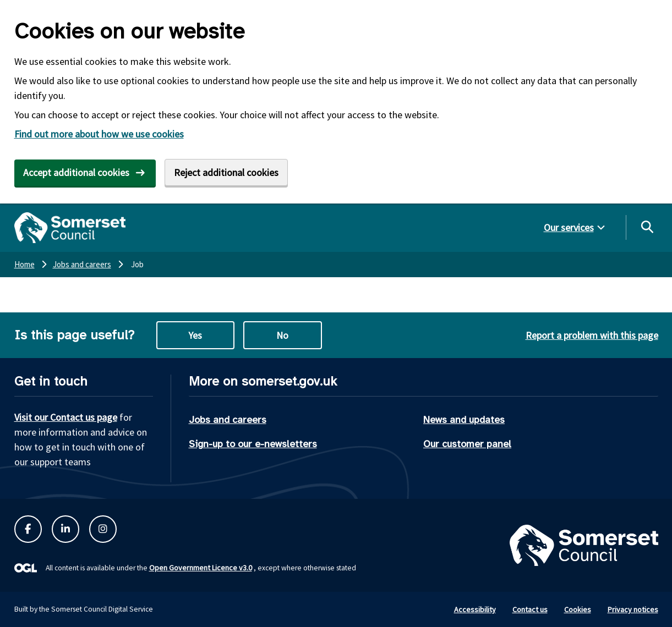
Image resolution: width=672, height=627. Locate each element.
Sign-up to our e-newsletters (253, 444)
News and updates (464, 420)
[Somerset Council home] (70, 228)
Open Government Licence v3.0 (201, 568)
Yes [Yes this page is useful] (195, 335)
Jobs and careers (228, 420)
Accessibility (475, 609)
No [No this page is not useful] (282, 335)
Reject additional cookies (226, 172)
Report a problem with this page (592, 335)
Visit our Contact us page (66, 417)
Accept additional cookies (76, 172)
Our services (569, 227)
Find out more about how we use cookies (99, 134)
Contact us (530, 609)
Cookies (578, 609)
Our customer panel (467, 444)
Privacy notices (633, 609)
